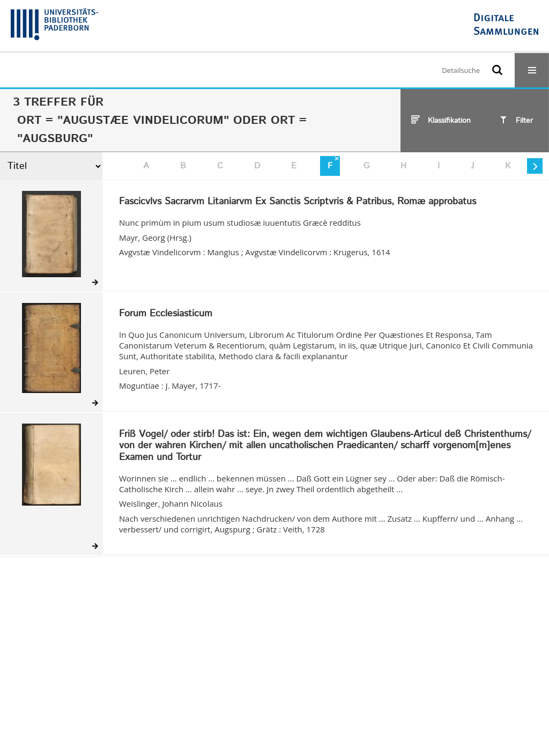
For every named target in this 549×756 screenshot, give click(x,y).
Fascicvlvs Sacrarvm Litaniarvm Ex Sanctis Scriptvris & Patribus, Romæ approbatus (298, 202)
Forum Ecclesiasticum (166, 314)
